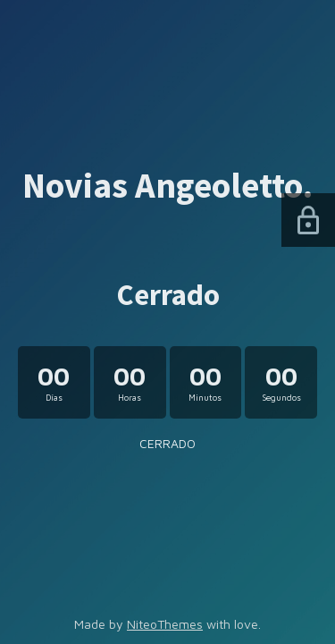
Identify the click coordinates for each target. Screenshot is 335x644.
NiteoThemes (165, 624)
